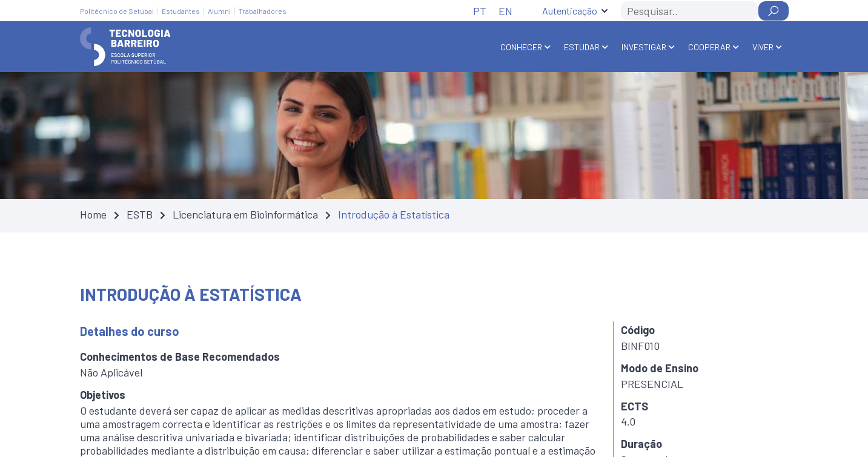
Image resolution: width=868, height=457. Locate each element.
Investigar (644, 47)
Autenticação (570, 11)
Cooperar (709, 47)
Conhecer (521, 47)
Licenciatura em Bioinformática (245, 214)
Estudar (582, 47)
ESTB (140, 214)
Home (93, 214)
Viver (763, 47)
